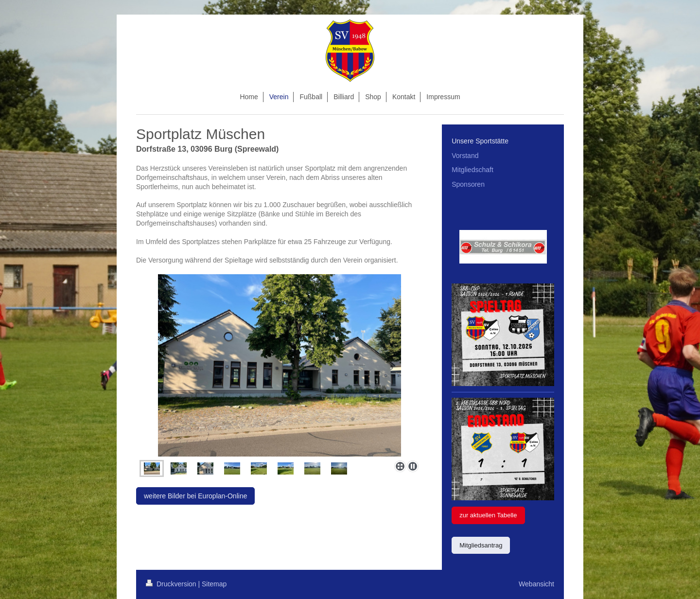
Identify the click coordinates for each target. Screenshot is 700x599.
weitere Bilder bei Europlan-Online (195, 496)
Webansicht (536, 584)
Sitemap (214, 584)
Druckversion (172, 584)
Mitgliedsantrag (481, 545)
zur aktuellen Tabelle (488, 515)
